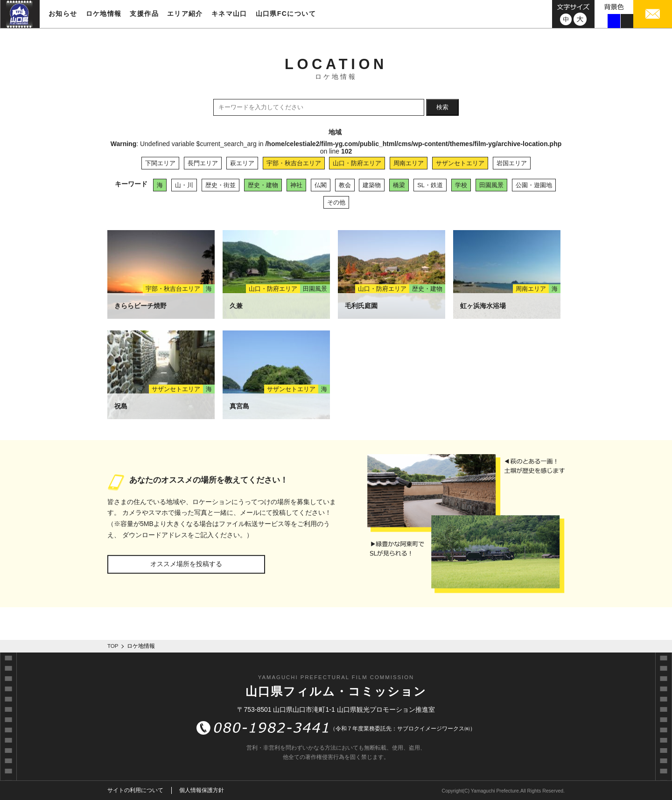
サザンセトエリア (460, 163)
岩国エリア (512, 163)
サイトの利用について (135, 790)
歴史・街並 (220, 185)
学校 (461, 185)
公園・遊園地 (534, 185)
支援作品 (144, 14)
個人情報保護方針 (202, 790)
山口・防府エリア (357, 163)
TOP (113, 646)
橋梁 (399, 185)
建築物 (372, 185)
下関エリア (160, 163)
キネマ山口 (229, 14)
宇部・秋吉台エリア (294, 163)
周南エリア (409, 163)
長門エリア (203, 163)
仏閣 (321, 185)
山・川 (184, 185)
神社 (296, 185)
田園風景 (491, 185)
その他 (336, 202)
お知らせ (63, 14)
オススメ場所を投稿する (186, 564)
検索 (442, 107)
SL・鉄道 (430, 185)
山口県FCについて (286, 14)
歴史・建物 (263, 185)
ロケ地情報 (104, 14)
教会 (345, 185)
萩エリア (242, 163)
